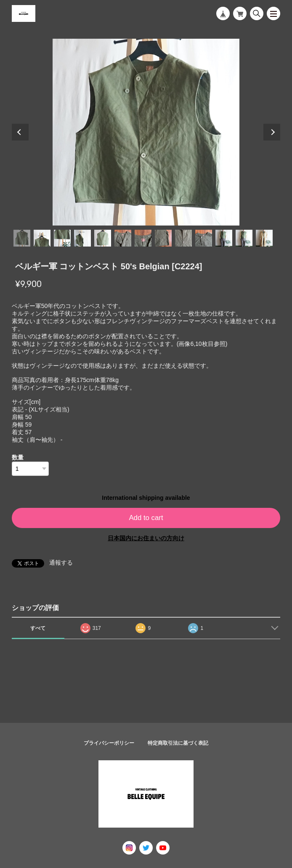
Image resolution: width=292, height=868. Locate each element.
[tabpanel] (146, 132)
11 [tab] (224, 238)
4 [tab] (82, 238)
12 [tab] (244, 238)
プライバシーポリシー (109, 743)
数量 (18, 457)
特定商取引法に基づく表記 (178, 743)
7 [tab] (143, 238)
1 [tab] (22, 238)
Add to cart (146, 518)
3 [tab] (62, 238)
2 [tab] (42, 238)
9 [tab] (183, 238)
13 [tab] (264, 238)
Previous (20, 132)
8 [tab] (163, 238)
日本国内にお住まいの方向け (146, 538)
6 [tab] (123, 238)
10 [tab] (204, 238)
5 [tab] (103, 238)
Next (272, 132)
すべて (38, 628)
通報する (61, 563)
